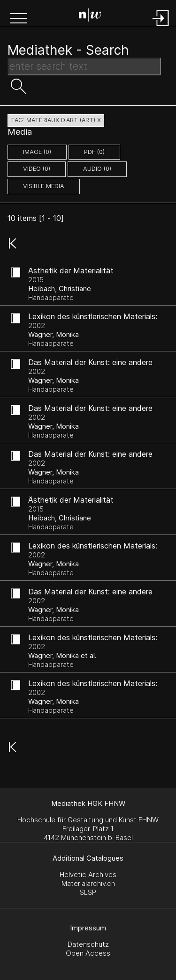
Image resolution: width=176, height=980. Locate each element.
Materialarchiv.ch (88, 883)
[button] (19, 19)
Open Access (88, 953)
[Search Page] (90, 16)
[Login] (161, 27)
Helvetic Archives (88, 874)
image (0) (37, 152)
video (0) (37, 169)
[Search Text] (84, 66)
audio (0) (97, 169)
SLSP (88, 892)
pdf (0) (94, 152)
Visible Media (44, 186)
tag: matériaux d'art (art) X (56, 120)
